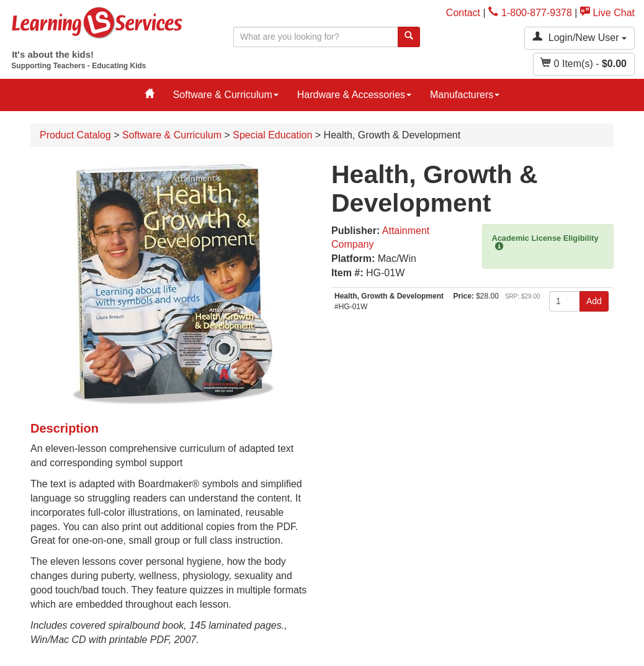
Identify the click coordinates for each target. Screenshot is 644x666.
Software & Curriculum (226, 95)
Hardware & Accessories (354, 95)
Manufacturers (465, 95)
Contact (463, 13)
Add (594, 301)
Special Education (272, 135)
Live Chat (607, 13)
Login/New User (579, 37)
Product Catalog (75, 135)
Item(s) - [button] (584, 63)
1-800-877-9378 (530, 13)
